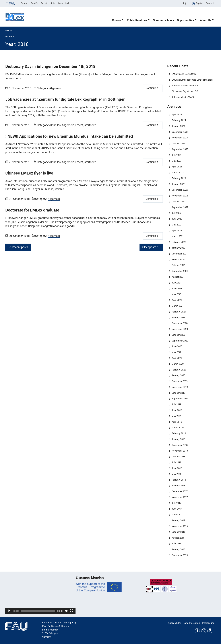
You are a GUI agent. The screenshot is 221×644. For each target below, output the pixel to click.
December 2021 (180, 254)
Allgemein (55, 88)
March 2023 (178, 173)
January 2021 (178, 318)
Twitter (204, 631)
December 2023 (180, 132)
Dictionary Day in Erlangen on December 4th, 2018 (50, 66)
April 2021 (177, 300)
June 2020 (177, 346)
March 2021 (178, 306)
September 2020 (180, 341)
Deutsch (210, 3)
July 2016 (176, 544)
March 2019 (178, 428)
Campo (24, 3)
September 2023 (180, 149)
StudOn (35, 3)
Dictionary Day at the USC (185, 91)
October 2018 (178, 457)
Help (68, 3)
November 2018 (180, 451)
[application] (40, 594)
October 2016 (178, 532)
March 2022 (178, 236)
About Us (206, 20)
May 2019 (176, 416)
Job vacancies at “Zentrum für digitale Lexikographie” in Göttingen (65, 99)
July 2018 (176, 462)
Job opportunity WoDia (183, 97)
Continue (151, 88)
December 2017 (180, 491)
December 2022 (180, 190)
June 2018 (177, 468)
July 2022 (176, 213)
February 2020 (179, 370)
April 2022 (177, 231)
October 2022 (178, 202)
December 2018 (180, 445)
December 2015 (180, 555)
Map (61, 3)
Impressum (208, 623)
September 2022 (180, 207)
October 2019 (178, 393)
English (199, 3)
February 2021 (179, 312)
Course (116, 20)
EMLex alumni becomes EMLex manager (192, 80)
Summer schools (163, 20)
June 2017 (177, 509)
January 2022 (178, 248)
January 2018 (178, 486)
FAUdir (44, 3)
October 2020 (178, 335)
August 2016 (178, 538)
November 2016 (180, 526)
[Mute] (67, 611)
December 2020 (180, 323)
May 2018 (176, 474)
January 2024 (178, 126)
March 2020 (178, 364)
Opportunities (185, 20)
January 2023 (178, 184)
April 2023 (177, 167)
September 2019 (180, 399)
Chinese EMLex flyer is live (29, 173)
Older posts (149, 247)
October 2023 (178, 144)
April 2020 (177, 358)
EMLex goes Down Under (184, 74)
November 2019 (180, 387)
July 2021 (176, 283)
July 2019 (176, 404)
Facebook (197, 631)
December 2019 (180, 381)
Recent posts (20, 247)
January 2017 (178, 520)
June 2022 (177, 219)
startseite (90, 125)
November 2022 (180, 196)
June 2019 (177, 410)
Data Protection (192, 623)
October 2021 (178, 265)
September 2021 (180, 271)
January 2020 (178, 375)
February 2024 (179, 120)
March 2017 (178, 515)
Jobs (53, 3)
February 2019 (179, 433)
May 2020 (176, 352)
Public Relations (137, 20)
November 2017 (180, 497)
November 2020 (180, 329)
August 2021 (178, 277)
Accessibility (175, 623)
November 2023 (180, 138)
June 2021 (177, 289)
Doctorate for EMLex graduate (32, 210)
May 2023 (176, 161)
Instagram (210, 631)
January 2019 (178, 439)
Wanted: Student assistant (185, 86)
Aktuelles (55, 125)
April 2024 (177, 114)
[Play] (9, 611)
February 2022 (179, 242)
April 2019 (177, 422)
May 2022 (176, 225)
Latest (79, 125)
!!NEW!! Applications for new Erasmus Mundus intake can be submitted (69, 136)
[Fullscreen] (72, 611)
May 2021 (176, 294)
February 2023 (179, 178)
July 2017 (176, 503)
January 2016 (178, 549)
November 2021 (180, 260)
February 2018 (179, 480)
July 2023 (176, 155)
